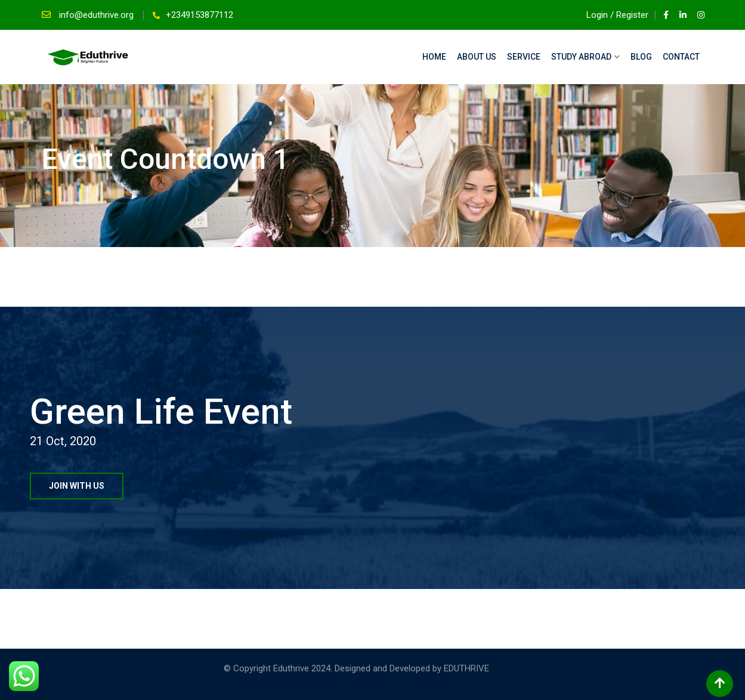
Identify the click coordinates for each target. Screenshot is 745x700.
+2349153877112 (200, 15)
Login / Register (612, 15)
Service (524, 57)
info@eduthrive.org (98, 15)
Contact (681, 57)
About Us (477, 57)
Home (434, 57)
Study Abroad (581, 57)
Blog (641, 57)
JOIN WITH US (77, 486)
